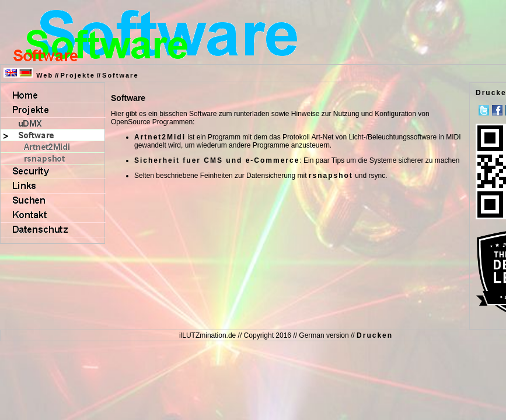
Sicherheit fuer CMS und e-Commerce (217, 160)
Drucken (375, 335)
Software (120, 75)
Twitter (484, 110)
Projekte (77, 75)
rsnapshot (331, 176)
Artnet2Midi (160, 137)
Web (45, 75)
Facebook (497, 110)
